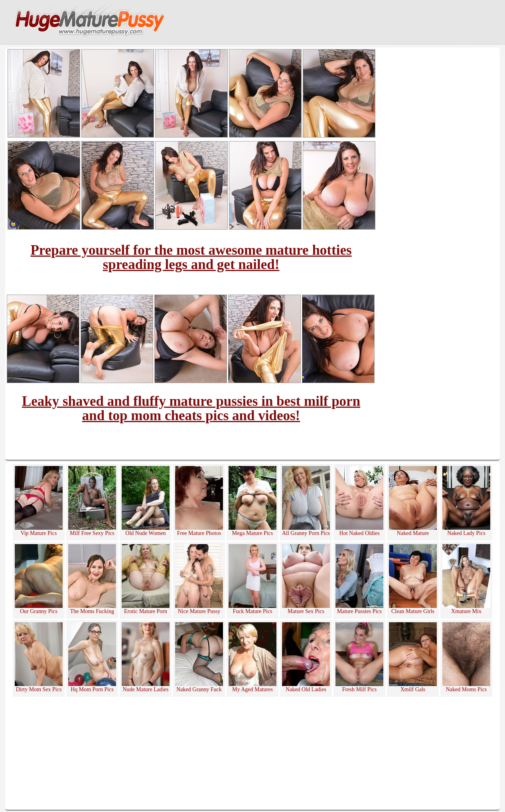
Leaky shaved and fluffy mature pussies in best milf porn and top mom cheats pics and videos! (191, 408)
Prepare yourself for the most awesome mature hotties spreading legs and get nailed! (191, 257)
